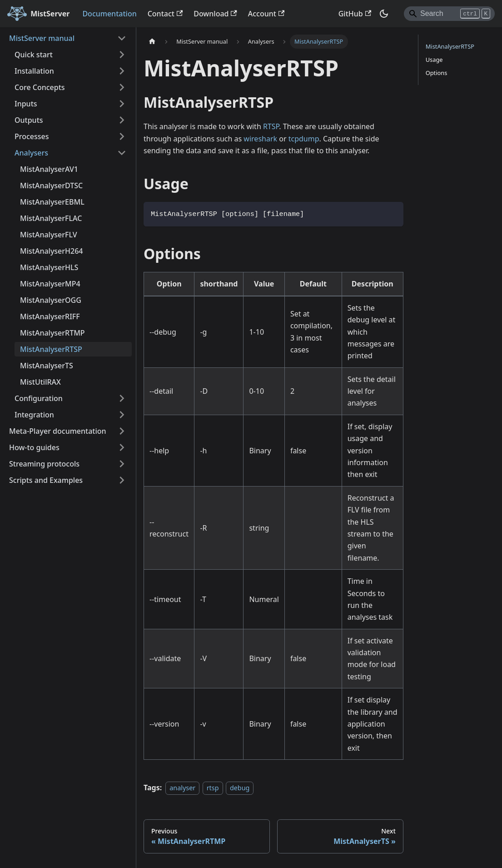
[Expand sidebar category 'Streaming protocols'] (122, 464)
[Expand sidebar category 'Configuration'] (122, 398)
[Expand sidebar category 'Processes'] (122, 136)
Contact (165, 14)
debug (240, 788)
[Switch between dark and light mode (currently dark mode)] (384, 14)
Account (266, 14)
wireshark (260, 139)
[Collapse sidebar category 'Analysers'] (122, 153)
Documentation (109, 14)
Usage (434, 60)
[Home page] (152, 42)
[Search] (449, 14)
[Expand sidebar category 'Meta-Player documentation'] (122, 431)
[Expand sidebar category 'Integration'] (122, 415)
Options (437, 73)
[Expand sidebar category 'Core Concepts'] (122, 87)
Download (215, 14)
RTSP (271, 126)
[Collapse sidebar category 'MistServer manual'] (122, 38)
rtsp (213, 788)
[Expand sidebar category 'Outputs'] (122, 120)
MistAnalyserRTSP (450, 46)
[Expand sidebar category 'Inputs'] (122, 104)
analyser (182, 788)
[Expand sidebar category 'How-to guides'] (122, 447)
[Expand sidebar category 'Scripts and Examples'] (122, 480)
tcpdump (304, 139)
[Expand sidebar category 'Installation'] (122, 71)
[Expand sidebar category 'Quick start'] (122, 55)
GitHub (355, 14)
